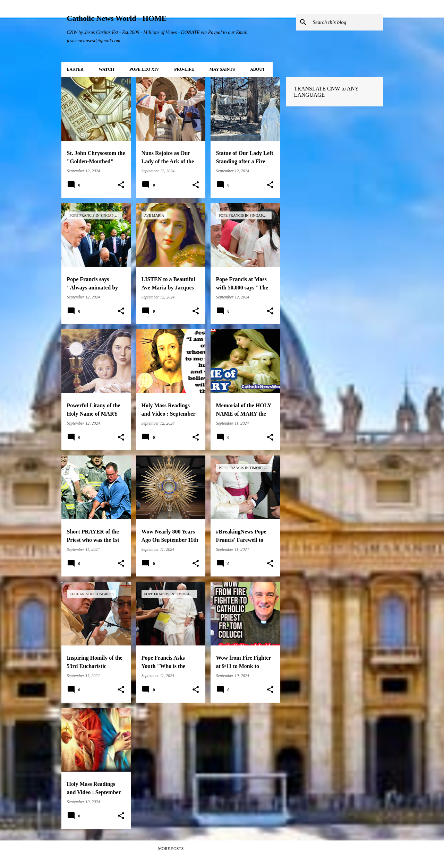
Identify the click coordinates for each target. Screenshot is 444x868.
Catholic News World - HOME (117, 18)
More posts (171, 849)
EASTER (75, 69)
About (258, 69)
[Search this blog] (347, 22)
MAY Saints (222, 69)
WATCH (106, 69)
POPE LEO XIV (144, 69)
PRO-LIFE (184, 69)
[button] (121, 185)
